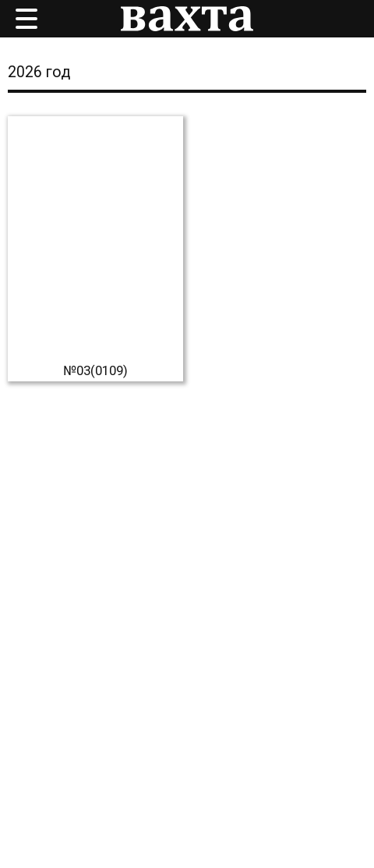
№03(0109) (95, 370)
